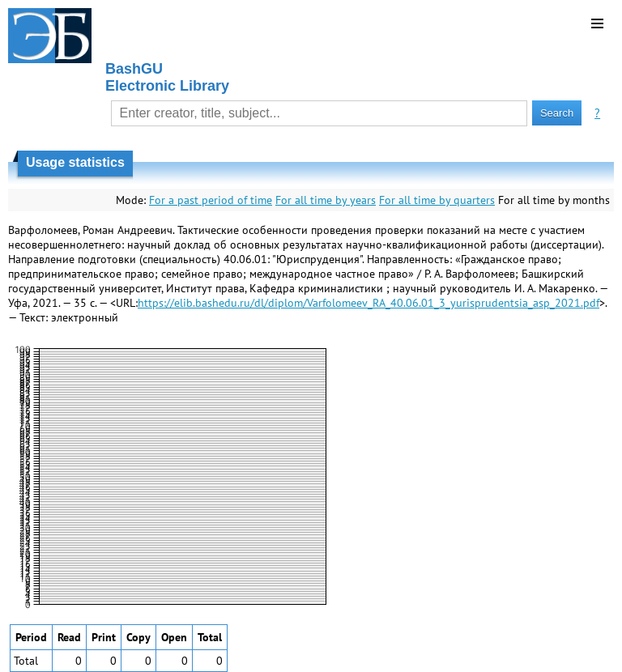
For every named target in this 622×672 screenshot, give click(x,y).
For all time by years (326, 200)
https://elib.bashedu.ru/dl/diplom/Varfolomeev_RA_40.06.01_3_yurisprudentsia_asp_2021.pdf (369, 303)
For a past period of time (211, 200)
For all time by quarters (437, 200)
